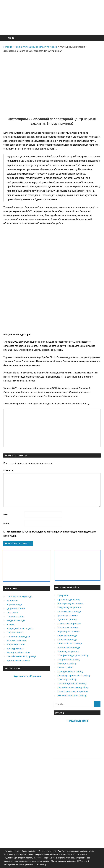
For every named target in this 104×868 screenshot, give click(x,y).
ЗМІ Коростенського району (72, 695)
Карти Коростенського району (73, 687)
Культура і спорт (16, 648)
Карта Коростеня (16, 644)
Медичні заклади (16, 620)
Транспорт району (67, 679)
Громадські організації (19, 660)
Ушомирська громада (69, 647)
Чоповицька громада (68, 651)
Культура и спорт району (70, 671)
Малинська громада (68, 627)
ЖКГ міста (13, 612)
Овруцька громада (67, 635)
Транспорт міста (16, 617)
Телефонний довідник (19, 637)
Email (6, 523)
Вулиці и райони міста (19, 652)
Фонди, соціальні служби (20, 628)
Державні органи (16, 608)
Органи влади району (69, 600)
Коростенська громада (69, 623)
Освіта (11, 624)
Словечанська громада (70, 643)
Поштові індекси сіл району (72, 683)
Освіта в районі (65, 667)
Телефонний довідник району (73, 655)
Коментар (9, 470)
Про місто (12, 600)
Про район (63, 595)
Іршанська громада (68, 615)
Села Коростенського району (73, 691)
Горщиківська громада (69, 611)
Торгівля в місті (15, 632)
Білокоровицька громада (70, 603)
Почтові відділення (17, 640)
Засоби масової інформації (22, 656)
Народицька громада (68, 631)
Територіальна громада (20, 597)
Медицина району (67, 663)
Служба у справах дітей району (74, 675)
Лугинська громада (67, 620)
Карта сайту (41, 864)
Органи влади (15, 604)
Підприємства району (69, 660)
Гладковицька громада (69, 607)
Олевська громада (67, 640)
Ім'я (5, 514)
